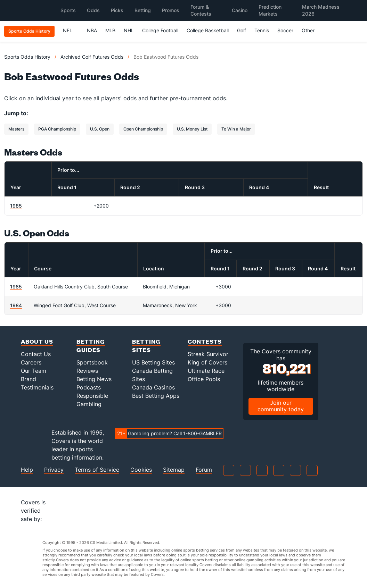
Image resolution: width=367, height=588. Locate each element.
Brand (28, 379)
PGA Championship (57, 129)
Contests (205, 341)
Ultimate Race (206, 371)
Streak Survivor (208, 354)
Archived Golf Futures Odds (92, 57)
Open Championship (143, 129)
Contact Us (36, 354)
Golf (242, 30)
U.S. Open (100, 129)
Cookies (141, 470)
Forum (204, 470)
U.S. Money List (192, 129)
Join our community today (281, 406)
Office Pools (204, 379)
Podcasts (89, 387)
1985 (16, 206)
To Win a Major (236, 129)
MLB (110, 30)
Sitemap (174, 470)
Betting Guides (91, 346)
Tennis (262, 30)
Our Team (34, 371)
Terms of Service (97, 470)
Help (27, 470)
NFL (71, 30)
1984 (16, 305)
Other (311, 30)
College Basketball (208, 30)
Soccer (285, 30)
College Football (160, 30)
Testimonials (37, 387)
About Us (37, 341)
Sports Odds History (27, 57)
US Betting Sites (153, 362)
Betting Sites (146, 346)
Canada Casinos (153, 387)
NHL (129, 30)
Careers (31, 362)
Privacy (54, 470)
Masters (16, 129)
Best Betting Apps (156, 396)
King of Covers (207, 362)
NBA (92, 30)
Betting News (94, 379)
